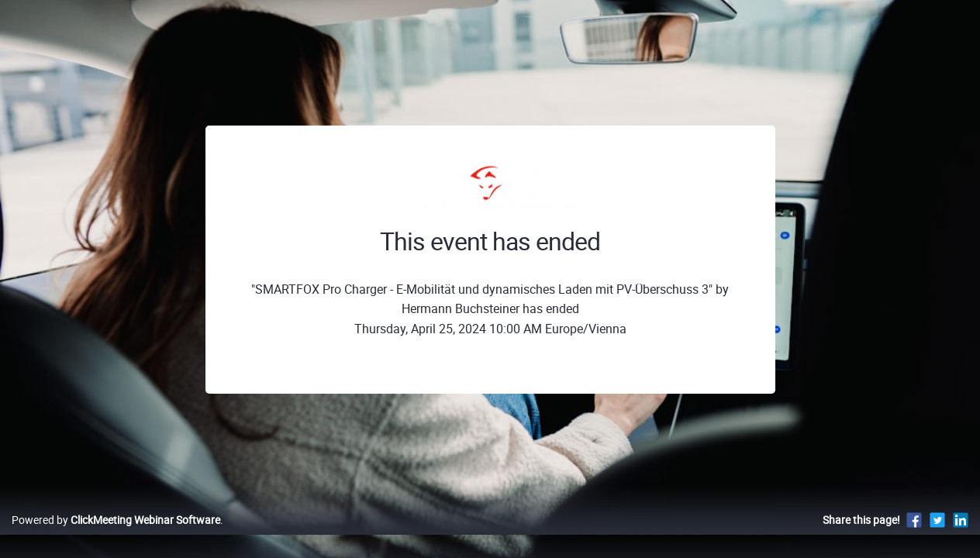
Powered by (116, 536)
